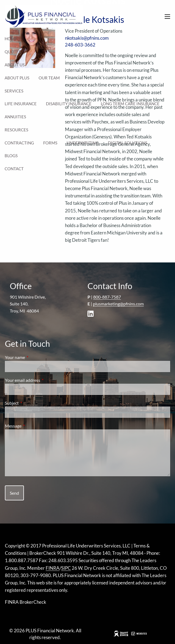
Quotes (13, 52)
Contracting (19, 143)
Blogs (11, 156)
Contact (14, 169)
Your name (35, 357)
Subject (31, 403)
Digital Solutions (128, 143)
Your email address (42, 380)
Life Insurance (21, 104)
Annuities (15, 117)
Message (33, 426)
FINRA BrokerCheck (26, 602)
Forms (50, 143)
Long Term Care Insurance (130, 104)
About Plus (17, 78)
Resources (16, 130)
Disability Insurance (69, 104)
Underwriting (83, 143)
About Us (15, 65)
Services (14, 91)
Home (11, 39)
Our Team (49, 78)
